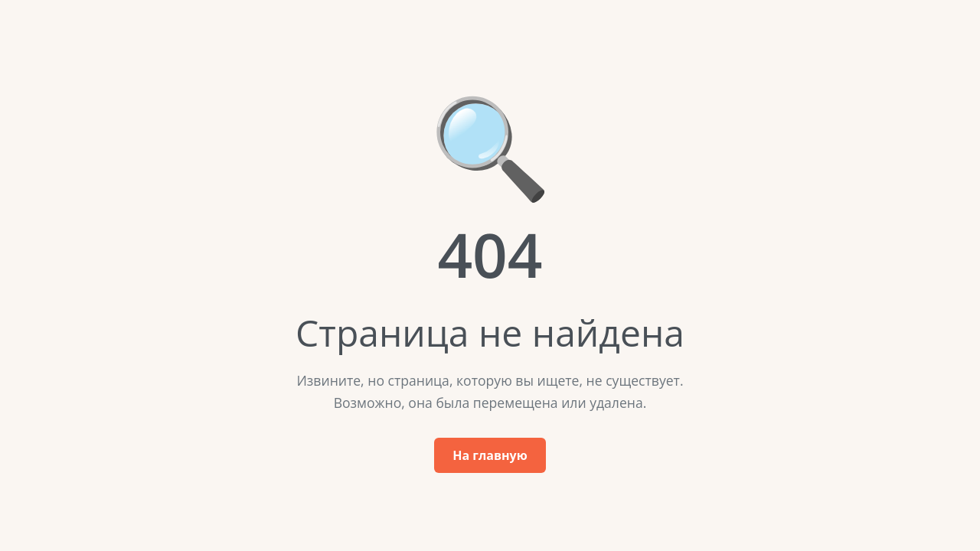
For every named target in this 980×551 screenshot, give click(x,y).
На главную (490, 455)
